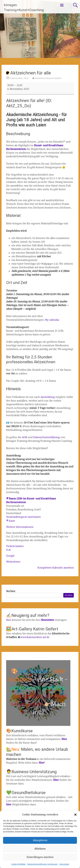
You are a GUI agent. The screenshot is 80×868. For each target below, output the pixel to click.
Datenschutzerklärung (47, 437)
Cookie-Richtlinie (18, 864)
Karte (11, 521)
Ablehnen (40, 849)
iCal (8, 550)
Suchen (11, 591)
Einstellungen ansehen (40, 857)
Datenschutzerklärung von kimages (42, 864)
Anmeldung (48, 397)
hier (9, 804)
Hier (9, 620)
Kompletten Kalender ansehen (56, 568)
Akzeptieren (40, 840)
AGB (25, 437)
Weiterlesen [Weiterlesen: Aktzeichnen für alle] (13, 562)
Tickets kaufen (15, 546)
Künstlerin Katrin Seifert (48, 78)
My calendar (52, 320)
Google (10, 556)
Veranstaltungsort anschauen (23, 517)
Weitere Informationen (20, 527)
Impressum (64, 864)
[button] (75, 815)
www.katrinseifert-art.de (35, 637)
